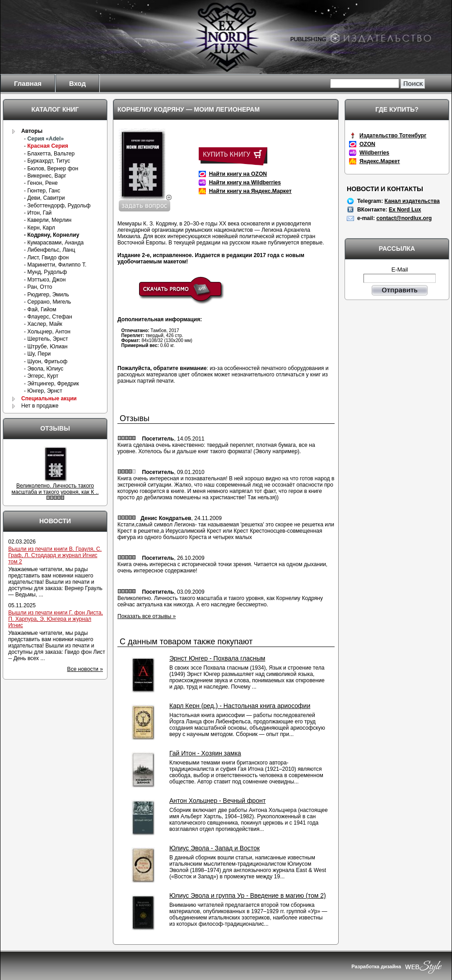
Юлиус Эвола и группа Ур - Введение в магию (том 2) (248, 896)
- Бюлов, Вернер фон (51, 169)
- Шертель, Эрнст (46, 339)
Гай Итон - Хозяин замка (205, 753)
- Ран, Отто (38, 287)
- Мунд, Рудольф (45, 272)
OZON (367, 144)
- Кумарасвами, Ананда (54, 243)
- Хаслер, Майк (43, 324)
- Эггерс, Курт (41, 376)
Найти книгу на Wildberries (245, 183)
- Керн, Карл (40, 228)
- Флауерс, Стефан (48, 317)
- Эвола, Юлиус (44, 369)
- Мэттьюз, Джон (45, 280)
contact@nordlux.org (404, 218)
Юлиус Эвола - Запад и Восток (214, 848)
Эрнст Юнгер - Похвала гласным (217, 658)
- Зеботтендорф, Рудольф (57, 206)
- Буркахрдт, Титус (47, 161)
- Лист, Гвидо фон (46, 258)
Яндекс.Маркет (380, 161)
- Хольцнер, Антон (47, 332)
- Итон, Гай (38, 213)
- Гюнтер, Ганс (42, 191)
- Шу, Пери (37, 354)
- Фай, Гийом (40, 309)
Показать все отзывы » (147, 616)
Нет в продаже (40, 406)
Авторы (32, 131)
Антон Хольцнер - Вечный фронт (217, 801)
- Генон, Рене (41, 183)
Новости (55, 521)
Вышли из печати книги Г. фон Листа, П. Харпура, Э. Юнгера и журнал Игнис (56, 619)
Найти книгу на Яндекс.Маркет (250, 191)
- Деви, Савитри (44, 198)
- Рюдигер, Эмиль (47, 295)
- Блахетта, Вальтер (49, 154)
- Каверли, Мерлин (48, 220)
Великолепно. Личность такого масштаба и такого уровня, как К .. (55, 489)
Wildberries (374, 153)
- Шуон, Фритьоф (46, 361)
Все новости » (85, 669)
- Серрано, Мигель (47, 302)
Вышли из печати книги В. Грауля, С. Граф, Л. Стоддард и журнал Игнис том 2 (55, 555)
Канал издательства (412, 201)
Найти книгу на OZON (238, 174)
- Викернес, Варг (45, 176)
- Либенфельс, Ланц (50, 250)
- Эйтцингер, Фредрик (51, 384)
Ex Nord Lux (405, 210)
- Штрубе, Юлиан (46, 347)
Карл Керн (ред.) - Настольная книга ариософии (240, 706)
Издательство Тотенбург (393, 136)
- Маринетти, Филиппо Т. (55, 265)
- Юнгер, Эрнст (43, 391)
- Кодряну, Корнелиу (51, 235)
